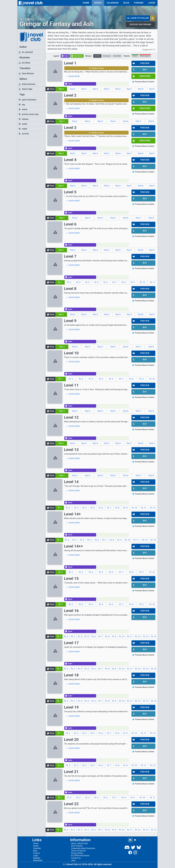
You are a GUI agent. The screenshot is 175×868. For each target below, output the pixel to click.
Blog (35, 851)
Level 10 (71, 353)
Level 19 (71, 707)
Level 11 (71, 385)
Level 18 (71, 675)
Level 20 (71, 739)
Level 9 (70, 321)
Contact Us (76, 858)
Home (36, 843)
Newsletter (38, 860)
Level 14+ (72, 514)
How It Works (77, 846)
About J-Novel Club (79, 843)
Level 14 (71, 482)
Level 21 (71, 772)
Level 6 (70, 224)
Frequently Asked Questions (83, 848)
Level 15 (71, 578)
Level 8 (70, 289)
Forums (36, 853)
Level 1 (70, 63)
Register (37, 858)
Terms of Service (78, 851)
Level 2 (70, 95)
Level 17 (71, 643)
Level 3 (70, 128)
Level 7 (70, 256)
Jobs (73, 860)
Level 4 (70, 160)
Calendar (37, 848)
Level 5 (70, 192)
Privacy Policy (77, 853)
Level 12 (71, 417)
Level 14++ (73, 546)
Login (36, 856)
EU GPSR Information (80, 856)
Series (36, 846)
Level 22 (71, 804)
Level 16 (71, 611)
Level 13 (71, 450)
